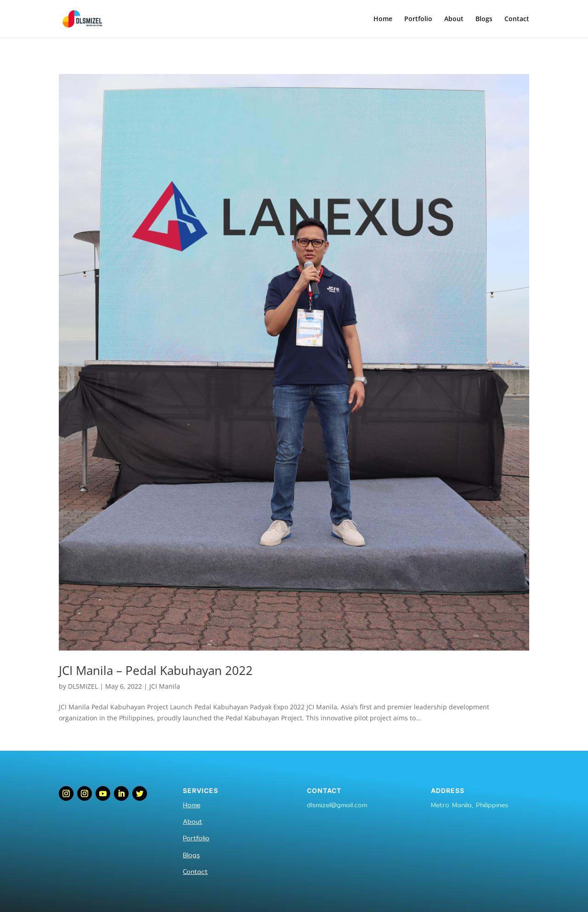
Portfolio (418, 19)
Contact (517, 19)
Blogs (484, 19)
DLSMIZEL (83, 686)
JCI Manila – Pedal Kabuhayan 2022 (156, 670)
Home (383, 19)
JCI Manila (165, 686)
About (454, 19)
